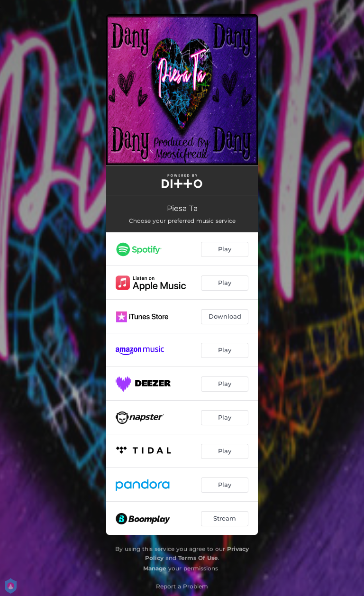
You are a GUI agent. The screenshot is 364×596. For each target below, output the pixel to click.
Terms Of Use (198, 558)
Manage (155, 568)
